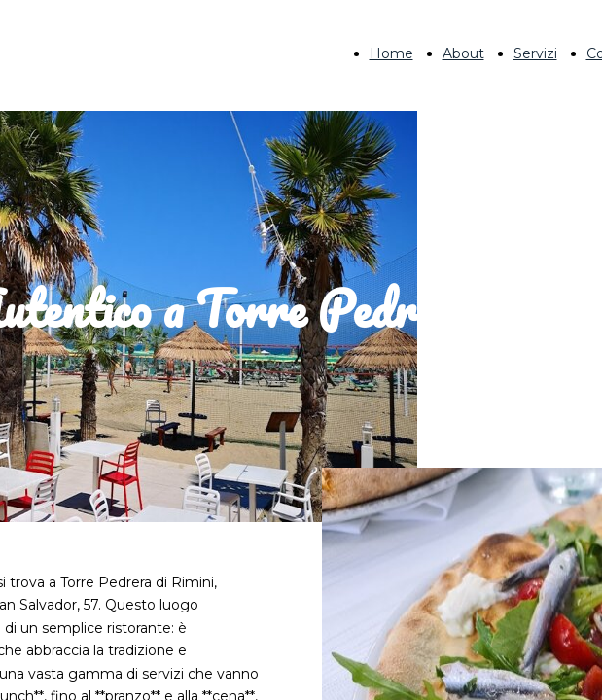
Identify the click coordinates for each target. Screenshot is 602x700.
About (463, 53)
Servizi (535, 53)
